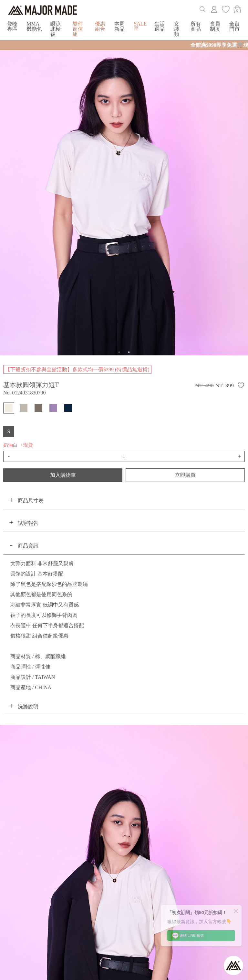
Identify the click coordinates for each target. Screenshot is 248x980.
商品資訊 (28, 546)
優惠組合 (100, 26)
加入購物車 (63, 475)
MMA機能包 (34, 26)
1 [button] (119, 352)
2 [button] (129, 352)
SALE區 (140, 26)
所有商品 (196, 26)
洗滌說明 (28, 706)
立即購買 (185, 475)
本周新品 (119, 26)
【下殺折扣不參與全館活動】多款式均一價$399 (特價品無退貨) (77, 369)
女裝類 (177, 29)
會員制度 (215, 26)
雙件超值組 (78, 29)
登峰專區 (12, 26)
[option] (124, 198)
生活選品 (160, 26)
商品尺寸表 (31, 500)
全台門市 (234, 26)
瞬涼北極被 (56, 29)
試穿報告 (28, 523)
